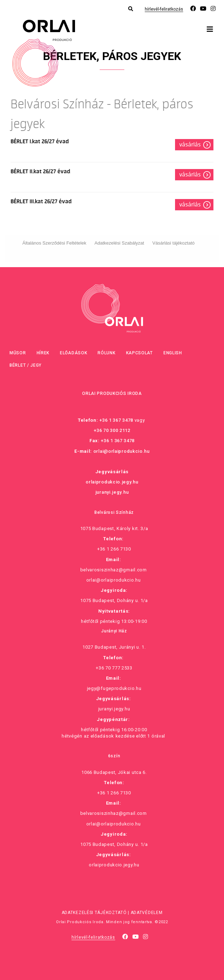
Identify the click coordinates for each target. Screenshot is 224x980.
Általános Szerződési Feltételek (54, 243)
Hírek (43, 353)
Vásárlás (190, 145)
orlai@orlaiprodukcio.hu (122, 451)
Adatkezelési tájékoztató (94, 913)
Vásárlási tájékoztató (174, 243)
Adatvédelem (147, 913)
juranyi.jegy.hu (112, 492)
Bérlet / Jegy (26, 365)
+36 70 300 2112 (112, 430)
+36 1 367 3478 (116, 420)
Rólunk (106, 353)
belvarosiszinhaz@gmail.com (114, 570)
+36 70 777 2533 (114, 668)
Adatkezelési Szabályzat (119, 243)
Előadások (73, 353)
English (173, 353)
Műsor (18, 353)
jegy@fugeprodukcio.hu (114, 688)
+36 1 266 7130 (114, 549)
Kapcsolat (139, 353)
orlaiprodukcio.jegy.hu (112, 482)
